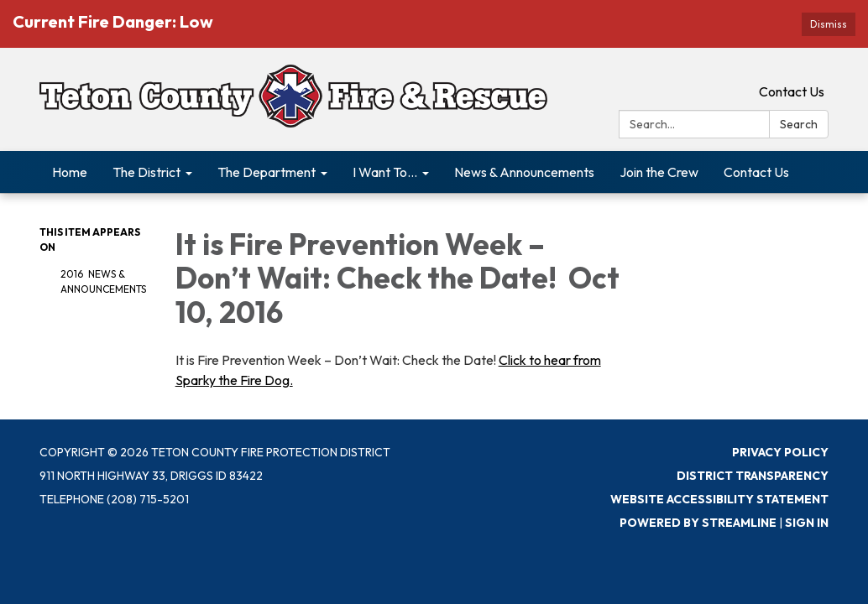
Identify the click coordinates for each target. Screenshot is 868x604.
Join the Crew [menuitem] (659, 172)
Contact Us (792, 91)
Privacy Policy (780, 452)
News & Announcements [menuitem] (524, 172)
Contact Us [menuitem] (756, 172)
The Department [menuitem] (267, 172)
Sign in (807, 523)
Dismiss (829, 24)
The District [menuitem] (146, 172)
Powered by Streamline (698, 523)
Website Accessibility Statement (719, 499)
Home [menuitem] (70, 172)
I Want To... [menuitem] (385, 172)
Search (799, 124)
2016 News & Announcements (103, 281)
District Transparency (753, 476)
